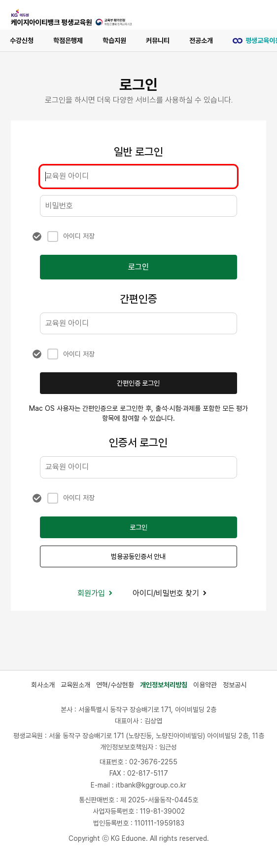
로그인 (138, 267)
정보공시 (235, 685)
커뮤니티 (158, 40)
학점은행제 (68, 40)
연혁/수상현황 (115, 685)
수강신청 (22, 40)
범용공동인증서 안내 (138, 556)
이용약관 (205, 685)
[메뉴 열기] (255, 15)
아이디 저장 (79, 236)
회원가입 (95, 593)
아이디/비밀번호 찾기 (170, 593)
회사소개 (43, 685)
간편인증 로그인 (138, 383)
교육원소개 (75, 685)
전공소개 (201, 40)
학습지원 (114, 40)
